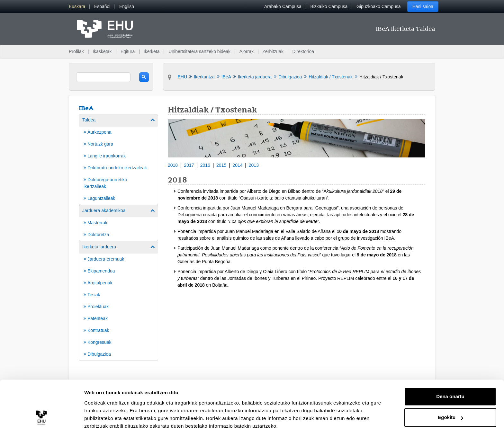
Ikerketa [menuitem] (152, 51)
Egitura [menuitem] (128, 51)
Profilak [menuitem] (76, 51)
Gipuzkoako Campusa (379, 6)
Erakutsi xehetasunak (109, 415)
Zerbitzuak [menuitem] (273, 51)
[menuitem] (77, 7)
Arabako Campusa (283, 6)
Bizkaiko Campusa (329, 6)
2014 (237, 165)
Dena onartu (450, 368)
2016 (205, 165)
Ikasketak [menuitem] (102, 51)
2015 (221, 165)
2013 (254, 165)
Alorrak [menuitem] (247, 51)
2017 (189, 165)
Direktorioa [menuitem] (303, 51)
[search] (103, 77)
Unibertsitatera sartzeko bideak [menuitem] (199, 51)
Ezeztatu (450, 410)
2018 (173, 165)
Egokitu (450, 389)
